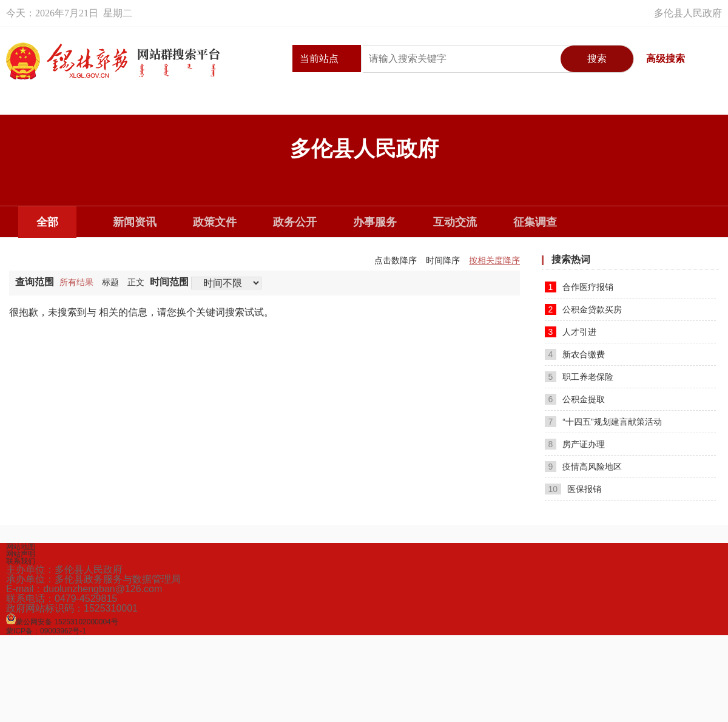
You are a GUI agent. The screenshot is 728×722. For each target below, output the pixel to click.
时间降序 (443, 260)
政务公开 (295, 222)
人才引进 (571, 332)
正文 (136, 282)
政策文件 (215, 222)
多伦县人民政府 (688, 13)
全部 (47, 222)
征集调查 (535, 222)
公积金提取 (575, 399)
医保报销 (573, 489)
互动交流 (455, 222)
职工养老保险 (579, 377)
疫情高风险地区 (584, 467)
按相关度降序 (494, 260)
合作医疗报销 (579, 287)
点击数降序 (396, 260)
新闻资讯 (135, 222)
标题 (110, 282)
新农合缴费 (575, 354)
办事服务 (375, 222)
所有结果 (76, 282)
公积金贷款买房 (584, 309)
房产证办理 (575, 444)
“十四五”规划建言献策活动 (603, 422)
